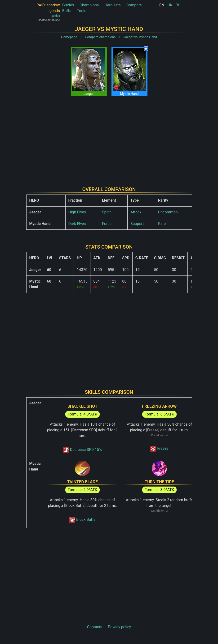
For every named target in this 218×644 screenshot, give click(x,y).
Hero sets (113, 5)
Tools (82, 11)
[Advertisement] (109, 138)
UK (170, 5)
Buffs (67, 11)
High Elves (77, 212)
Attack (136, 212)
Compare (134, 5)
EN (162, 5)
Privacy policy (120, 627)
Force (107, 224)
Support (137, 224)
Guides (68, 5)
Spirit (106, 212)
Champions (89, 5)
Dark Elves (77, 224)
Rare (162, 224)
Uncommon (168, 212)
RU (178, 5)
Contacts (95, 627)
